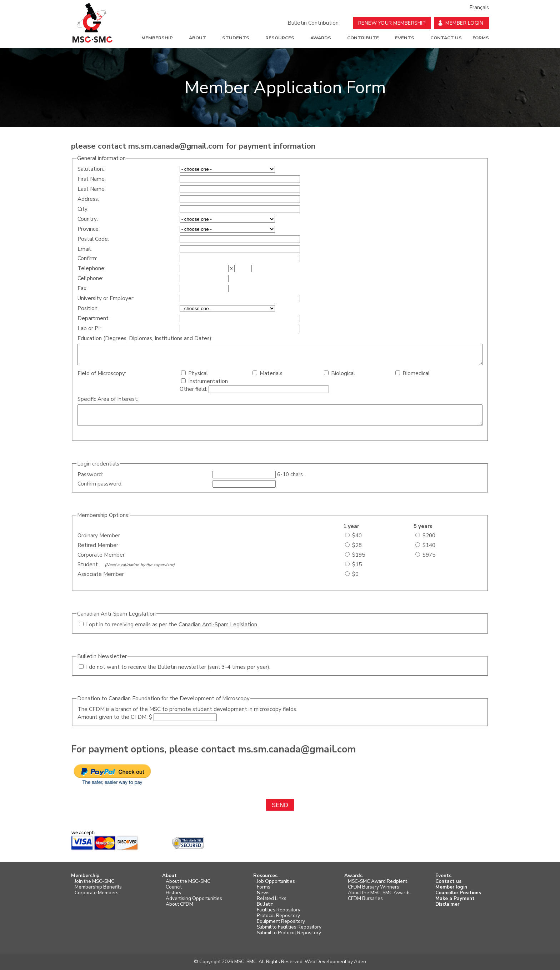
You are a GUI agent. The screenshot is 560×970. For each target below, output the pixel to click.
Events (405, 38)
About (197, 38)
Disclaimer (447, 904)
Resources (280, 38)
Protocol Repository (278, 916)
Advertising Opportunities (194, 899)
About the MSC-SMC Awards (379, 893)
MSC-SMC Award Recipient (377, 881)
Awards (321, 38)
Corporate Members (97, 893)
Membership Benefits (98, 887)
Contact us (446, 38)
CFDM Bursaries (365, 899)
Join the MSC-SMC (94, 881)
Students (236, 38)
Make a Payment (455, 899)
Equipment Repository (281, 921)
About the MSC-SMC (188, 881)
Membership (157, 38)
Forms (481, 38)
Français (479, 8)
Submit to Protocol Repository (289, 933)
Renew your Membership (392, 23)
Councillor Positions (458, 893)
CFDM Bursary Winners (374, 887)
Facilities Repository (279, 910)
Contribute (363, 38)
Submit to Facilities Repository (289, 927)
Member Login (464, 23)
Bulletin (265, 904)
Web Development (326, 962)
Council (174, 887)
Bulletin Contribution (313, 23)
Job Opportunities (276, 881)
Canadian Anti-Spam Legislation (218, 625)
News (263, 893)
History (174, 893)
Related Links (272, 899)
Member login (451, 887)
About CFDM (179, 904)
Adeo (360, 962)
